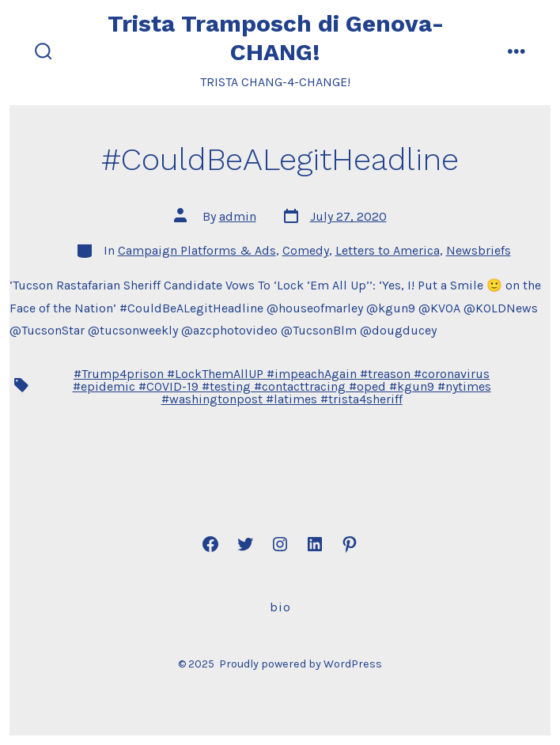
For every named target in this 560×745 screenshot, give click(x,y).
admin (238, 216)
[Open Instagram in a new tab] (280, 544)
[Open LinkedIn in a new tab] (315, 544)
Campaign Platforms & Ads (197, 250)
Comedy (306, 250)
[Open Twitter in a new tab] (245, 544)
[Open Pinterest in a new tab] (350, 544)
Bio (280, 607)
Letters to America (388, 250)
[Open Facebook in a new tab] (210, 544)
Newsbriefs (479, 250)
